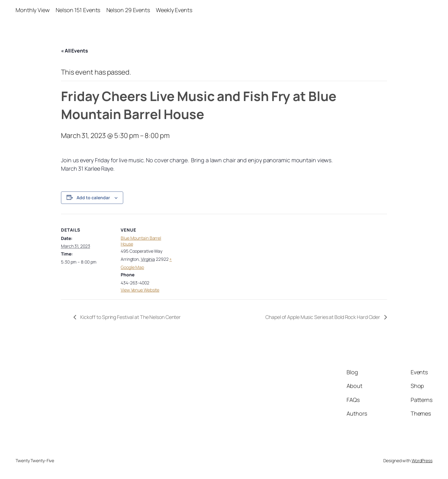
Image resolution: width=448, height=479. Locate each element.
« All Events (75, 51)
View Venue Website (140, 290)
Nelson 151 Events (78, 10)
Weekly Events (174, 10)
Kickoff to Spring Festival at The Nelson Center (130, 317)
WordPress (422, 461)
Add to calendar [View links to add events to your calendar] (93, 198)
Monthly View (33, 10)
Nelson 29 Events (128, 10)
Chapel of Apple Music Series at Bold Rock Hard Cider (323, 317)
